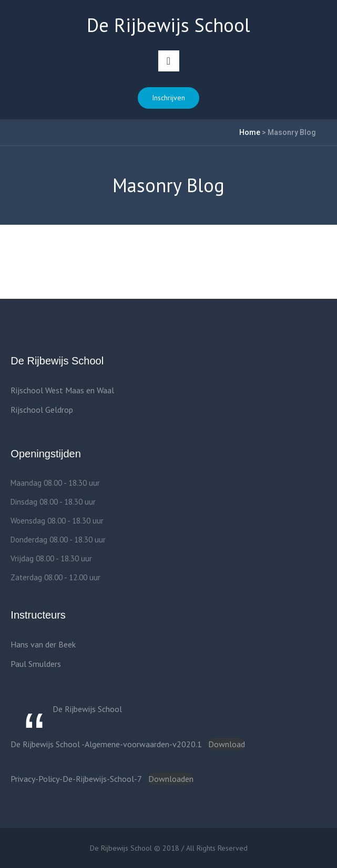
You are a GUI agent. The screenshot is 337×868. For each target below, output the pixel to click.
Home (250, 132)
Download (227, 744)
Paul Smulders (36, 664)
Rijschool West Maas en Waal (62, 390)
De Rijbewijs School (87, 709)
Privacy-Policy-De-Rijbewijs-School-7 (76, 779)
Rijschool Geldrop (42, 410)
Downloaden (171, 779)
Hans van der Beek (43, 644)
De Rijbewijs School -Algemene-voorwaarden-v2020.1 (106, 744)
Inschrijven (168, 98)
